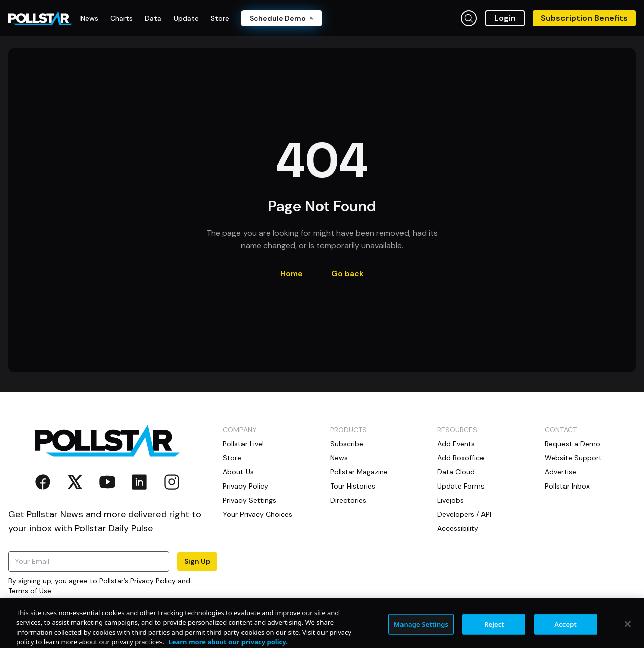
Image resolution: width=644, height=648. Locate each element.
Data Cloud (456, 472)
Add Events (456, 444)
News (339, 458)
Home (292, 273)
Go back (347, 273)
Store (232, 458)
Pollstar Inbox (567, 486)
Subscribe (347, 444)
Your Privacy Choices (258, 514)
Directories (348, 500)
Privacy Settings (250, 500)
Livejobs (451, 500)
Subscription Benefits (584, 18)
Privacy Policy (153, 581)
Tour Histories (353, 486)
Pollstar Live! (243, 444)
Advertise (560, 472)
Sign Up (197, 561)
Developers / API (464, 514)
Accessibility (458, 528)
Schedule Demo (282, 18)
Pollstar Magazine (359, 472)
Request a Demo (573, 444)
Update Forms (461, 486)
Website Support (573, 458)
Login (505, 18)
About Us (238, 472)
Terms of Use (30, 591)
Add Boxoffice (461, 458)
